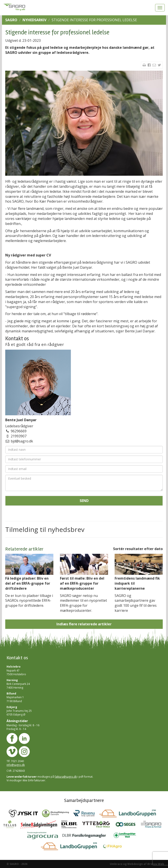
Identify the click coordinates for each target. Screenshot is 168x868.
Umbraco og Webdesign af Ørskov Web (137, 864)
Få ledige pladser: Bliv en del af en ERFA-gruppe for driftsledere (28, 583)
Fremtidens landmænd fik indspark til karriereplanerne (137, 583)
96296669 (19, 431)
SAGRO (11, 20)
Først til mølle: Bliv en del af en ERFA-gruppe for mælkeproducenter (82, 583)
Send (84, 501)
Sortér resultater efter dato (138, 549)
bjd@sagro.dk (22, 441)
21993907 (19, 436)
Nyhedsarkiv (34, 20)
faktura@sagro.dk (66, 777)
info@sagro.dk (16, 765)
